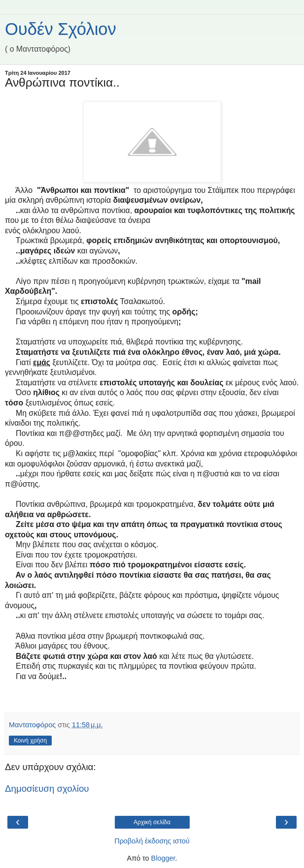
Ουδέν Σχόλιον (61, 29)
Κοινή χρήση (30, 741)
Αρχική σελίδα (152, 822)
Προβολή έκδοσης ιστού (152, 841)
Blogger (163, 858)
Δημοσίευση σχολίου (47, 789)
